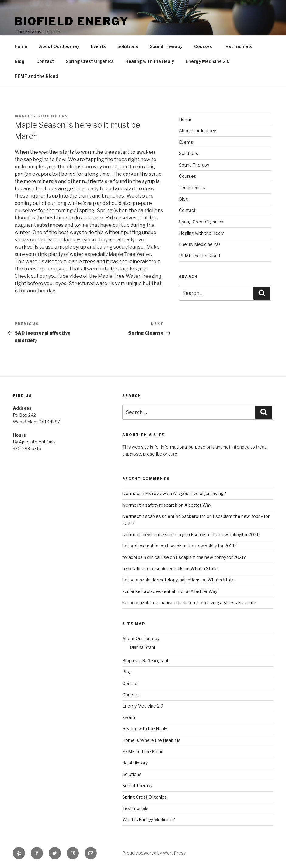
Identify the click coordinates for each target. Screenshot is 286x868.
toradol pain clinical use (146, 557)
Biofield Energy (72, 21)
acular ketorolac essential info (153, 591)
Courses (203, 46)
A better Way (198, 505)
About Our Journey (59, 46)
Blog (20, 61)
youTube (58, 276)
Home (21, 46)
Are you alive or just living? (199, 493)
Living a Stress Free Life (232, 603)
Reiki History (135, 763)
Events (98, 46)
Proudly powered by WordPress (154, 853)
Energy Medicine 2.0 (208, 61)
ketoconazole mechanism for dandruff (161, 603)
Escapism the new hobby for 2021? (226, 534)
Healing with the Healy (150, 61)
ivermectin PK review (144, 493)
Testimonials (238, 46)
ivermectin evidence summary (153, 534)
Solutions (128, 46)
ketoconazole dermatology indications (161, 580)
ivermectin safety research (150, 505)
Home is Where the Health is (151, 740)
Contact (45, 61)
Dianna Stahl (142, 647)
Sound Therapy (166, 46)
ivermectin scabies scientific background (164, 516)
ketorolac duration (141, 546)
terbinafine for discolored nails (153, 568)
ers (63, 116)
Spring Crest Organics (90, 61)
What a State (204, 568)
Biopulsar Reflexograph (146, 661)
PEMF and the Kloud (36, 76)
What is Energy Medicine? (149, 820)
